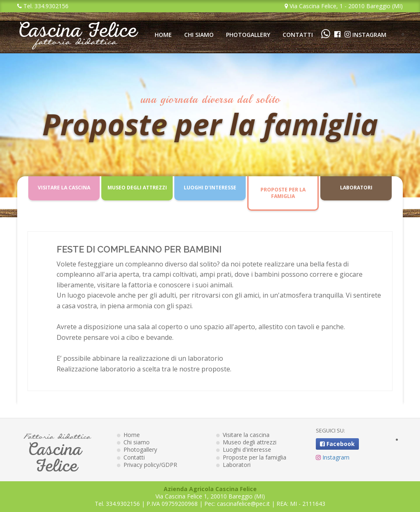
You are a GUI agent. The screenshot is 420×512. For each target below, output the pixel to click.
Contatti (298, 35)
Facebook (337, 444)
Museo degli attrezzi (137, 188)
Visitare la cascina (64, 188)
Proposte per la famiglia (283, 193)
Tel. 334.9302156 (43, 6)
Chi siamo (199, 35)
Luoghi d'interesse (210, 188)
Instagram (365, 35)
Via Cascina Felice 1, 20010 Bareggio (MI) (210, 496)
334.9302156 (123, 504)
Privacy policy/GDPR (147, 465)
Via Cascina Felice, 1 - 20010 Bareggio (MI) (344, 6)
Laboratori (356, 188)
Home (163, 35)
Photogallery (248, 35)
